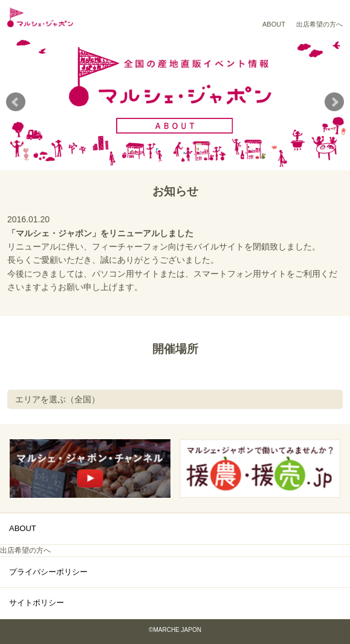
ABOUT (274, 24)
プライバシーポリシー (48, 572)
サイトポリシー (37, 603)
